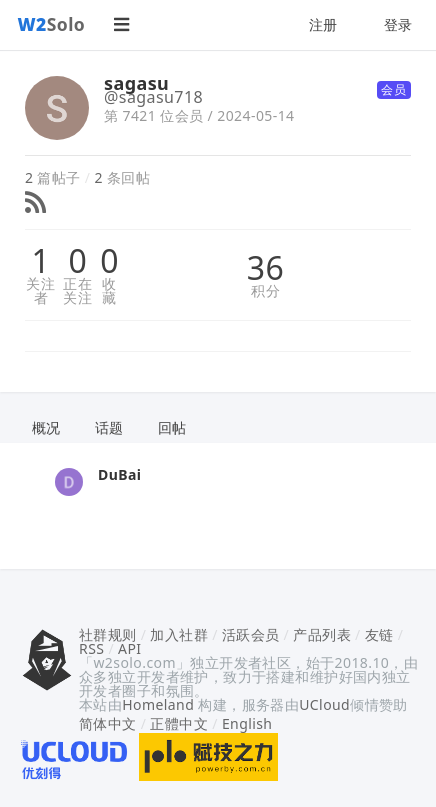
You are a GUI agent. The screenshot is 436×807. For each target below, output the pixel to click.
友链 (379, 634)
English (247, 723)
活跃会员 (251, 634)
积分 (265, 291)
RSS (91, 648)
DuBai (119, 474)
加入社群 (179, 634)
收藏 (109, 291)
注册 (323, 24)
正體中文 (179, 723)
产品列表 (322, 634)
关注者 (40, 291)
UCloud (324, 704)
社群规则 (108, 634)
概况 (46, 427)
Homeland (158, 704)
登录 (398, 24)
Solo (52, 24)
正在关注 (77, 291)
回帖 (172, 427)
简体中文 (108, 723)
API (129, 648)
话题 (109, 427)
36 (265, 268)
